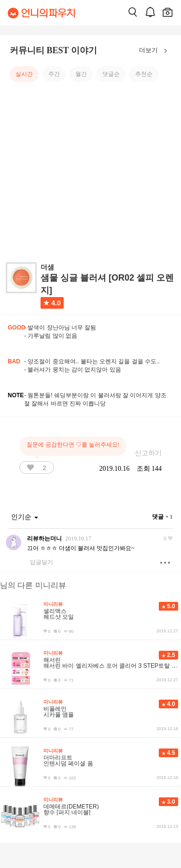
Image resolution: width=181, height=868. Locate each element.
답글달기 (42, 562)
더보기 (155, 51)
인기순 (25, 517)
